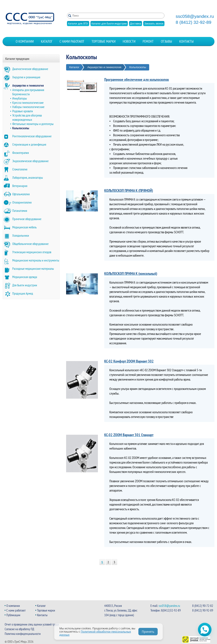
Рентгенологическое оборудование (32, 136)
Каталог (47, 41)
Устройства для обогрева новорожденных (27, 117)
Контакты (186, 41)
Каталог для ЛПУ (78, 24)
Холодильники (21, 236)
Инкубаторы (20, 98)
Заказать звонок (154, 24)
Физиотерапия (21, 153)
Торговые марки (104, 41)
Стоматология (20, 169)
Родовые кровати (23, 111)
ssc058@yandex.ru (195, 16)
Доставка (136, 24)
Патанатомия (20, 211)
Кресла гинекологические (28, 103)
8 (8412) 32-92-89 (193, 22)
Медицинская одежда (25, 277)
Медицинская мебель (24, 227)
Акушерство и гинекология (28, 85)
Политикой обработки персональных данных (95, 633)
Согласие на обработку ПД (19, 629)
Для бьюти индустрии (25, 285)
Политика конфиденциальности (23, 634)
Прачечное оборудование (27, 219)
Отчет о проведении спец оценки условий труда (32, 624)
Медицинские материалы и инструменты (36, 260)
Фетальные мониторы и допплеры (33, 124)
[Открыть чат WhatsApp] (205, 630)
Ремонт (148, 41)
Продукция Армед (23, 293)
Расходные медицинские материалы (33, 269)
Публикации (13, 615)
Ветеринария (20, 186)
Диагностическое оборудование (30, 69)
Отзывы (166, 41)
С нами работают (72, 41)
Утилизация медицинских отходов (32, 252)
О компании (25, 41)
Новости (129, 41)
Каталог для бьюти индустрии (109, 24)
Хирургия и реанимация (26, 77)
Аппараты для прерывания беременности (28, 92)
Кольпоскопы (21, 128)
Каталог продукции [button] (17, 59)
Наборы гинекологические (28, 107)
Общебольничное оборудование (30, 244)
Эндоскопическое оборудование (30, 161)
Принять (148, 632)
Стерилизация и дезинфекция (29, 144)
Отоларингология (22, 202)
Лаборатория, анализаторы (28, 178)
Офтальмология (21, 194)
